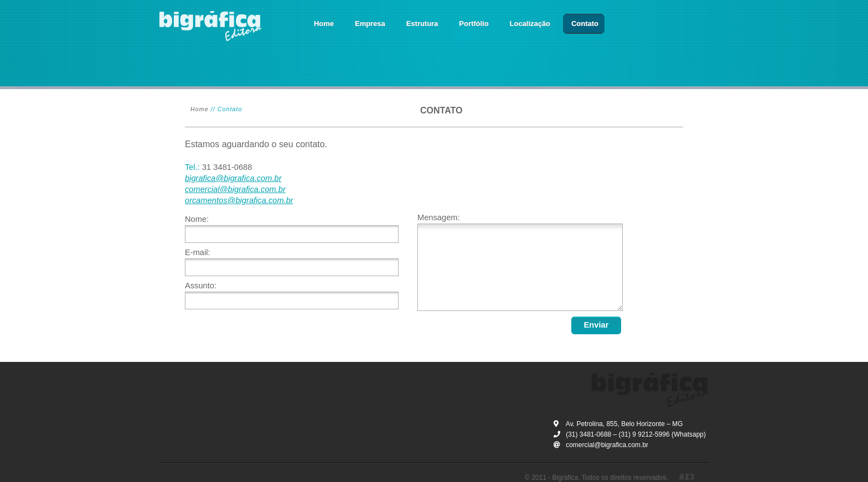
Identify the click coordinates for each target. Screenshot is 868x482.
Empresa (370, 24)
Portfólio (474, 24)
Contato (585, 24)
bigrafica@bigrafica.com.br (233, 178)
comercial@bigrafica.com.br (235, 189)
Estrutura (422, 24)
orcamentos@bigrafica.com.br (239, 200)
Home (324, 24)
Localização (530, 24)
